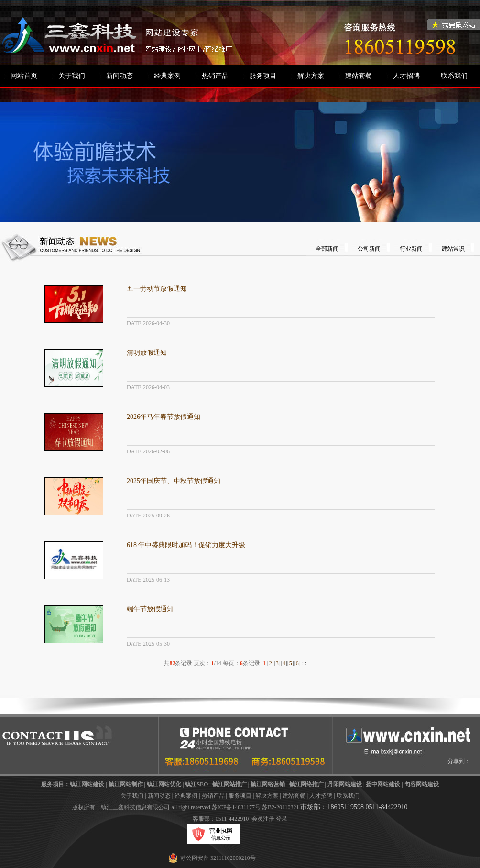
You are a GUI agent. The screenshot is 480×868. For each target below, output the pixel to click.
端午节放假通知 (150, 609)
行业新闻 (411, 249)
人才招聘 (406, 76)
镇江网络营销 (268, 784)
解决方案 (311, 76)
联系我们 (454, 76)
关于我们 (72, 76)
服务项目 (263, 76)
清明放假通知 (147, 353)
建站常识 (453, 249)
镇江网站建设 (87, 784)
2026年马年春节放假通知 (164, 417)
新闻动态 (120, 76)
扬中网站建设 (383, 784)
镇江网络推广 (306, 784)
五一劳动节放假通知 (157, 289)
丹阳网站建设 (345, 784)
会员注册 (263, 819)
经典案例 (167, 76)
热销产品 (215, 76)
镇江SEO (196, 784)
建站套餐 (359, 76)
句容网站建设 (422, 784)
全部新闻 (327, 249)
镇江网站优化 (164, 784)
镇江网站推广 (229, 784)
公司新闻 (369, 249)
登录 (282, 819)
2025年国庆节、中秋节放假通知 (174, 481)
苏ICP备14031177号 (236, 807)
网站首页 (24, 76)
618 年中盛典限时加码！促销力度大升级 (186, 545)
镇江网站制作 (126, 784)
